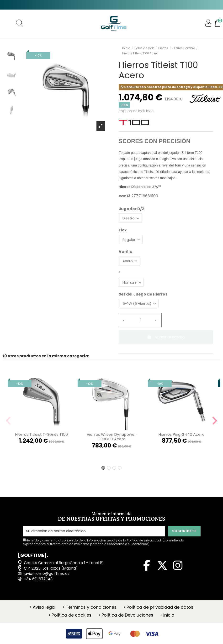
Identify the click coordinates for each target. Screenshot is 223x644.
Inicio (169, 620)
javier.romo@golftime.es (47, 578)
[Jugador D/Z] (131, 218)
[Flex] (132, 241)
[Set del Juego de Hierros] (141, 307)
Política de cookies (72, 620)
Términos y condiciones (91, 612)
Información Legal (101, 545)
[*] (132, 285)
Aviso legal (44, 612)
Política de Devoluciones (127, 620)
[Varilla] (130, 263)
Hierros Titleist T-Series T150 (41, 439)
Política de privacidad (144, 545)
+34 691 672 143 (38, 583)
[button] (103, 472)
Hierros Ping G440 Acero (181, 439)
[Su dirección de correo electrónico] (94, 535)
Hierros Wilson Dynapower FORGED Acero (111, 441)
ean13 (125, 196)
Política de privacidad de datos (160, 612)
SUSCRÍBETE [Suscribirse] (184, 535)
